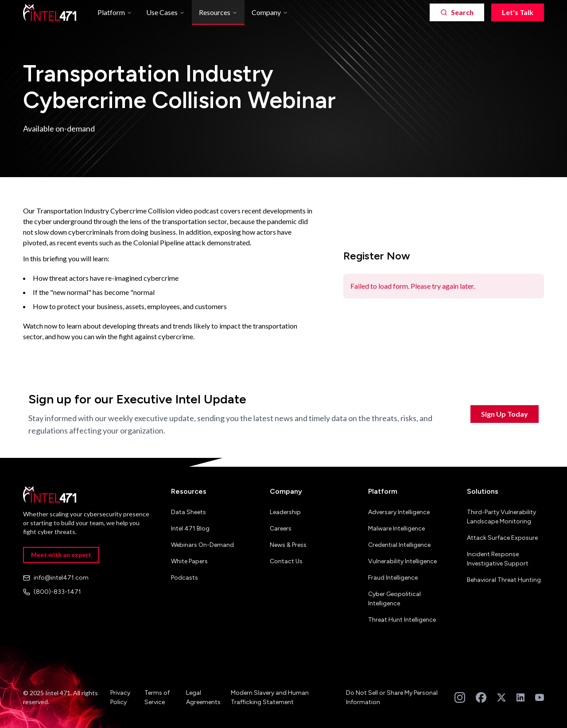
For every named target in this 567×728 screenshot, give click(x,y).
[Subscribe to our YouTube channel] (540, 697)
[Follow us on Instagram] (460, 697)
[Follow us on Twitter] (501, 697)
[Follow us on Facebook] (481, 697)
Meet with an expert (61, 555)
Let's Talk (518, 12)
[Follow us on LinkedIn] (520, 697)
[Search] (457, 12)
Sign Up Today (505, 414)
